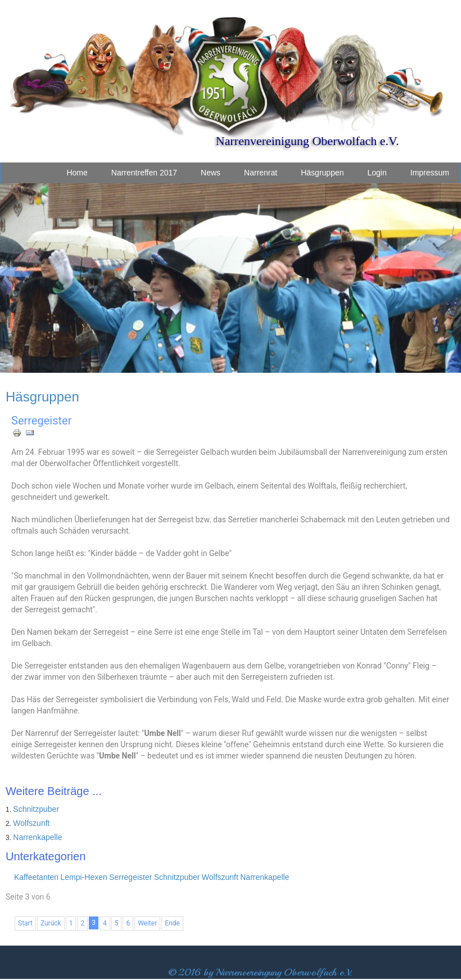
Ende (172, 923)
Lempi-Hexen (84, 877)
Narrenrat (261, 173)
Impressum (430, 173)
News (211, 173)
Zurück (51, 923)
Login (377, 173)
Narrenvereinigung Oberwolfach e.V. (308, 141)
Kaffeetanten (36, 877)
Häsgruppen (322, 173)
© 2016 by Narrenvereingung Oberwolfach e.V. (260, 972)
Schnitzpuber (36, 809)
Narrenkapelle (37, 837)
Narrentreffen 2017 (144, 173)
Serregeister (41, 421)
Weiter (147, 923)
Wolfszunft (31, 823)
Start (25, 923)
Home (77, 173)
